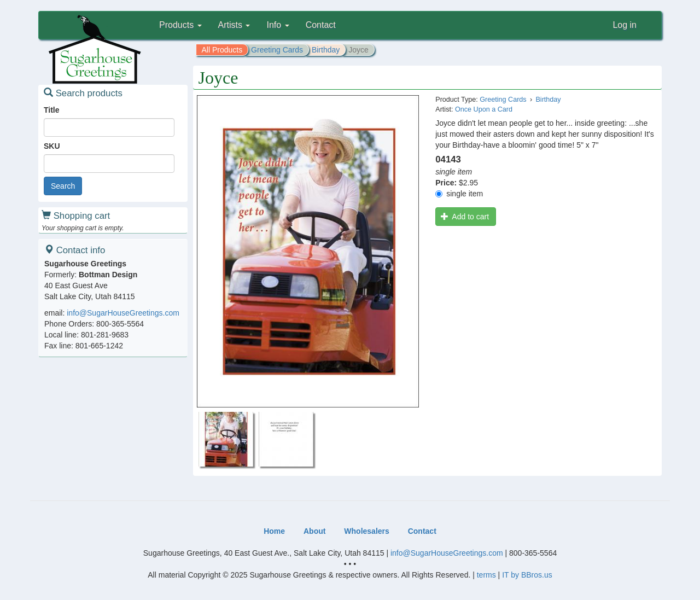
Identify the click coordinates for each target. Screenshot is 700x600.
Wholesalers (366, 531)
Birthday (326, 50)
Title (52, 110)
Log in (625, 25)
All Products (222, 50)
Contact (321, 25)
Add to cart (465, 217)
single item (459, 194)
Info (278, 25)
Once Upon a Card (484, 109)
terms (486, 575)
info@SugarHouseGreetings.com (123, 313)
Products (180, 25)
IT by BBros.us (527, 575)
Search (63, 186)
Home (274, 531)
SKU (52, 146)
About (314, 531)
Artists (234, 25)
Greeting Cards (277, 50)
